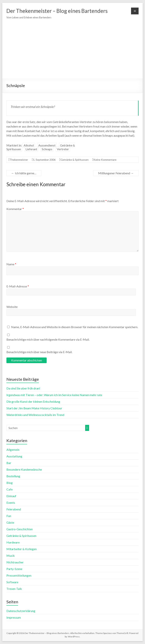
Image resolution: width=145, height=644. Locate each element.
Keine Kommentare (105, 160)
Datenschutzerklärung (21, 611)
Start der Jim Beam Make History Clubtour (34, 408)
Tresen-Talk (14, 589)
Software (12, 582)
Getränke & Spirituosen (75, 160)
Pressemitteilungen (19, 575)
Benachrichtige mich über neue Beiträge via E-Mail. (39, 352)
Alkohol (29, 145)
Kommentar (15, 209)
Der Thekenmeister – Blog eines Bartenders (57, 11)
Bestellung (13, 476)
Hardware (13, 542)
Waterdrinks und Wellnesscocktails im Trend (35, 415)
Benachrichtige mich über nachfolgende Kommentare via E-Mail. (48, 339)
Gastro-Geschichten (20, 529)
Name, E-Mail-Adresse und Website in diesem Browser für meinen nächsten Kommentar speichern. (75, 327)
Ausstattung (14, 456)
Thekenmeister (19, 160)
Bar (9, 463)
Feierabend (14, 509)
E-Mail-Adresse (18, 286)
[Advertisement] (72, 49)
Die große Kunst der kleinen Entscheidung (33, 401)
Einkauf (11, 496)
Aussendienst (47, 145)
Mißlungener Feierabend (116, 173)
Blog (10, 483)
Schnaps (47, 149)
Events (11, 503)
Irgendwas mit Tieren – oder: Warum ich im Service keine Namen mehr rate (54, 395)
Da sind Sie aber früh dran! (23, 388)
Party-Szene (14, 569)
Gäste (10, 522)
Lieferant (31, 149)
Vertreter (63, 149)
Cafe (10, 489)
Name (11, 264)
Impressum (14, 617)
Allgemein (13, 450)
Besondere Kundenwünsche (24, 469)
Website (12, 307)
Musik (11, 556)
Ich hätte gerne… (24, 173)
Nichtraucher (15, 562)
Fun (9, 516)
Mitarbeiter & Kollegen (22, 549)
